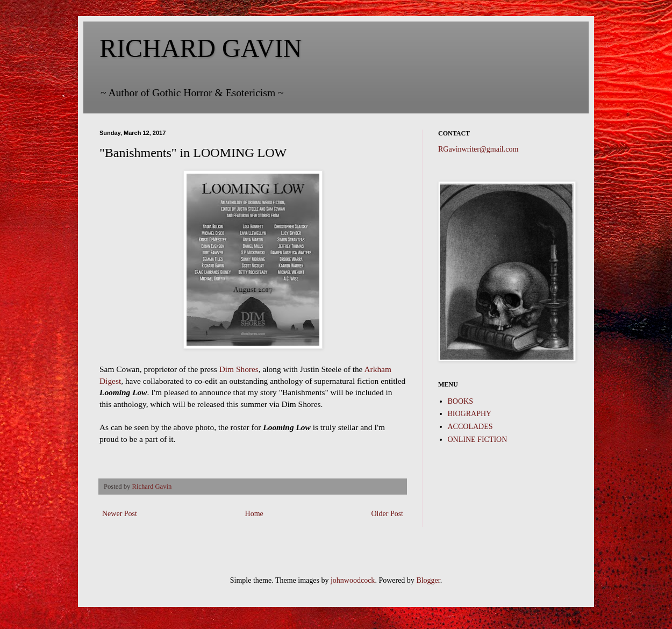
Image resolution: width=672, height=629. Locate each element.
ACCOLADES (470, 427)
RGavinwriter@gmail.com (478, 149)
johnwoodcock (353, 580)
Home (254, 514)
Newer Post (120, 514)
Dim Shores (239, 369)
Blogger (428, 580)
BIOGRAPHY (470, 414)
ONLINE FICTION (478, 439)
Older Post (388, 514)
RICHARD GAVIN (201, 48)
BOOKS (460, 401)
